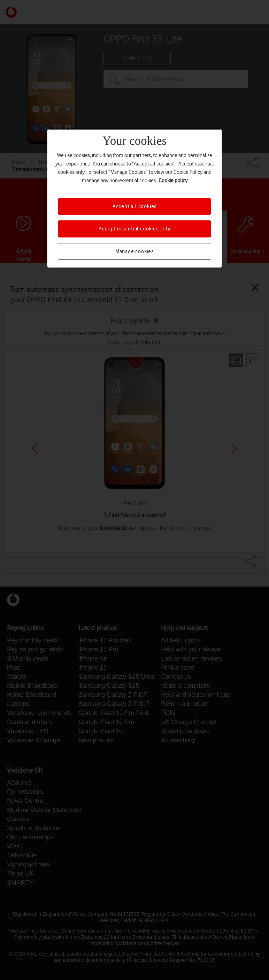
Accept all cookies (134, 206)
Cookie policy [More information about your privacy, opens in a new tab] (173, 180)
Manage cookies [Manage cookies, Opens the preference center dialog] (134, 251)
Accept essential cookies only (134, 229)
